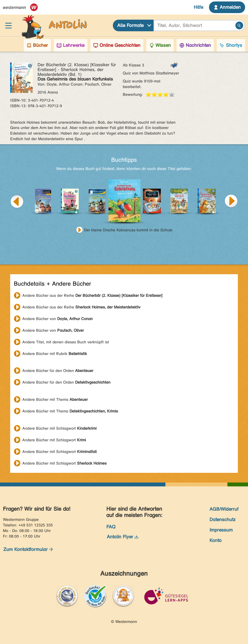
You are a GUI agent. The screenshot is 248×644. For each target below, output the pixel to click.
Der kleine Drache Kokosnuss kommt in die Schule (128, 230)
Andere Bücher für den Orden (58, 371)
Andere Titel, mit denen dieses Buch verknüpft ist (66, 342)
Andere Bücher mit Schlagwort (59, 428)
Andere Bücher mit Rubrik (55, 354)
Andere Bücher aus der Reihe (92, 295)
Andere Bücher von (58, 319)
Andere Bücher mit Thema (55, 399)
